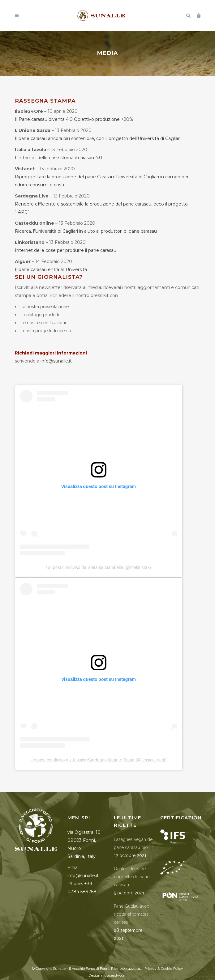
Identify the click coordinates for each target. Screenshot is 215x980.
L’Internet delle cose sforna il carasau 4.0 (58, 158)
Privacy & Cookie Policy (164, 969)
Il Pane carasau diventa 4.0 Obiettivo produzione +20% (74, 119)
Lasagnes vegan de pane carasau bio (133, 843)
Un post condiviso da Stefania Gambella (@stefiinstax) (99, 567)
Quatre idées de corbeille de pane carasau (132, 877)
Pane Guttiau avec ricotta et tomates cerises (131, 914)
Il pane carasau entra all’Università (51, 269)
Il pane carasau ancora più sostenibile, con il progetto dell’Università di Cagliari (98, 138)
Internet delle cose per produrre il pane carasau (66, 250)
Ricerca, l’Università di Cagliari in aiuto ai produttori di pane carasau (86, 231)
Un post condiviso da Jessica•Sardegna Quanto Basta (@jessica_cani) (99, 760)
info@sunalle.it (56, 361)
